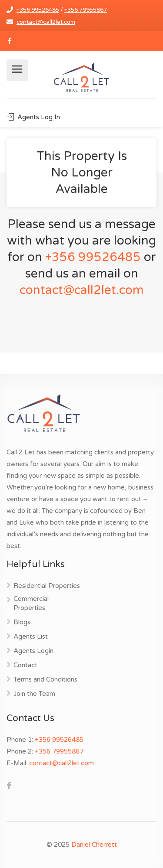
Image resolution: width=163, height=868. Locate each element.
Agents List (31, 636)
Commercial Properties (31, 603)
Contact (25, 665)
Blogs (22, 622)
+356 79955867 (86, 10)
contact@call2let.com (46, 22)
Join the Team (34, 694)
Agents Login (33, 651)
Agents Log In (33, 117)
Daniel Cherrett (94, 845)
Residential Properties (47, 586)
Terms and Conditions (45, 679)
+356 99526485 (38, 10)
